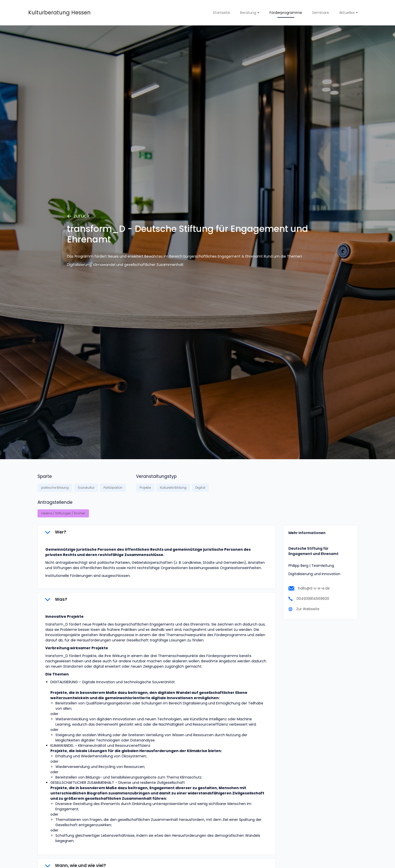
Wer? (56, 532)
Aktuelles (349, 13)
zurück (78, 216)
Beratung (250, 13)
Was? (56, 599)
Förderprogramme (286, 13)
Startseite (221, 13)
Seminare (321, 13)
